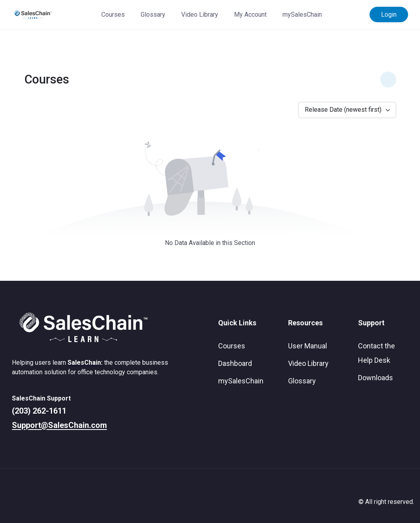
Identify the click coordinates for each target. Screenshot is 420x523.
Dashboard (235, 363)
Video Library (200, 15)
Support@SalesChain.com (59, 425)
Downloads (375, 378)
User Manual (308, 346)
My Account (250, 15)
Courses (113, 15)
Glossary (153, 15)
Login (389, 15)
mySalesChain (302, 15)
